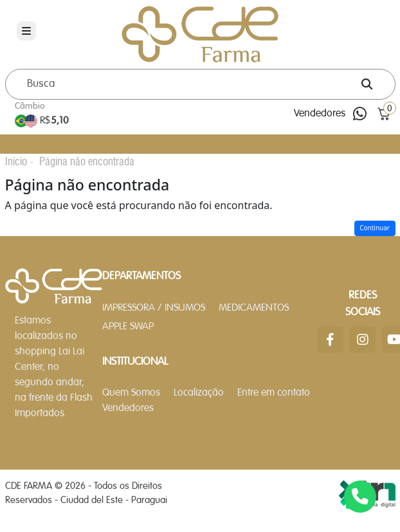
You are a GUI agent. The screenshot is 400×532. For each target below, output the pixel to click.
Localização (199, 393)
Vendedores (320, 114)
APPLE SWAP (128, 327)
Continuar (375, 228)
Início (16, 161)
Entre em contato (274, 393)
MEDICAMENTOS (254, 308)
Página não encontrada (87, 161)
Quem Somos (131, 393)
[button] (384, 114)
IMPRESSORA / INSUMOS (154, 308)
